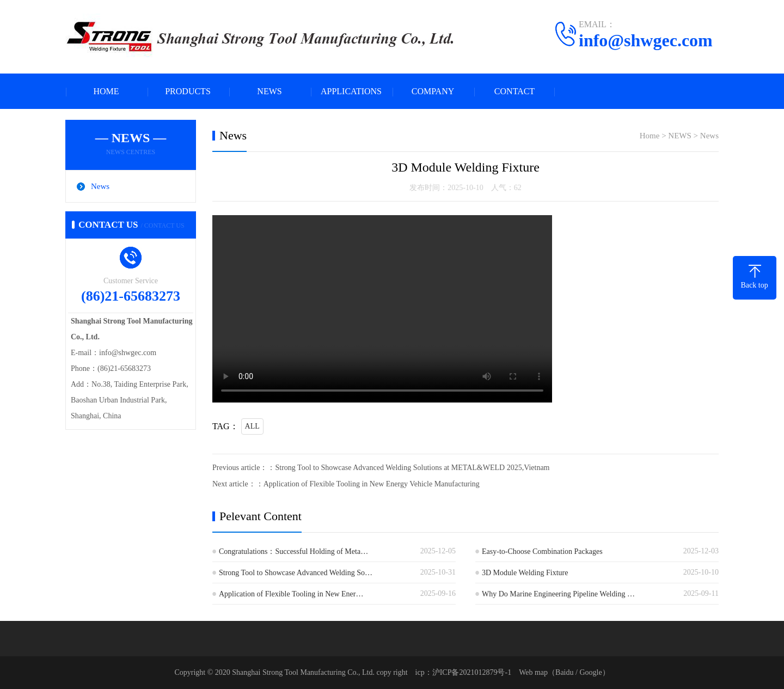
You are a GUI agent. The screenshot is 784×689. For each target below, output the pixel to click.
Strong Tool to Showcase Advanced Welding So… (296, 573)
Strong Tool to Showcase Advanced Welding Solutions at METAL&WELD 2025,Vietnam (412, 468)
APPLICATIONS (351, 91)
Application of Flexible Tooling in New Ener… (291, 594)
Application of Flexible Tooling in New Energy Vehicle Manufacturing (372, 484)
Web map (533, 672)
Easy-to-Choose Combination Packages (542, 551)
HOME (106, 91)
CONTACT (514, 91)
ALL (252, 426)
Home (650, 136)
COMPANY (433, 91)
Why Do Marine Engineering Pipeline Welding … (558, 594)
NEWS (269, 91)
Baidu (564, 672)
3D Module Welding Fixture (525, 573)
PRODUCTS (188, 91)
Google (590, 672)
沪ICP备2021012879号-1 (472, 672)
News (100, 186)
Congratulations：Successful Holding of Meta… (293, 551)
